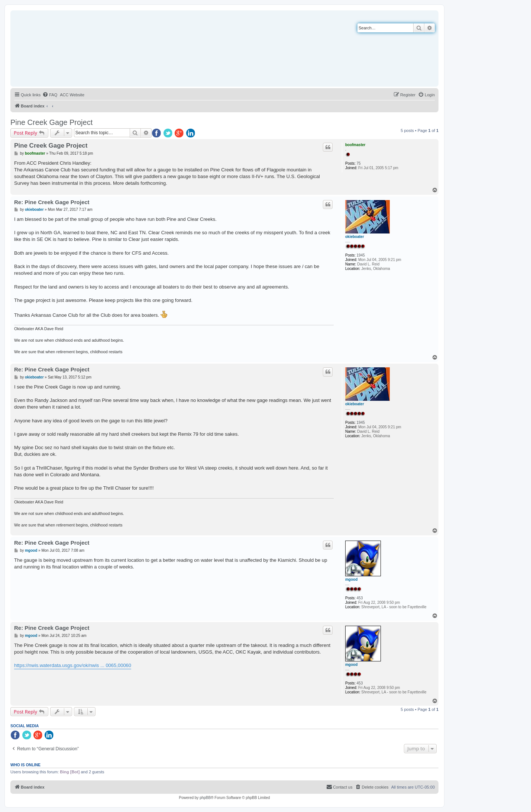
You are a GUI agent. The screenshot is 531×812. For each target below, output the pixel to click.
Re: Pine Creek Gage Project (52, 202)
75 (359, 163)
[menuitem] (50, 95)
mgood (351, 579)
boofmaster (355, 145)
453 (360, 598)
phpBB (205, 798)
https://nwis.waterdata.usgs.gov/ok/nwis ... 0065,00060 (73, 665)
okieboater (355, 237)
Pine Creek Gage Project (51, 122)
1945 (361, 255)
